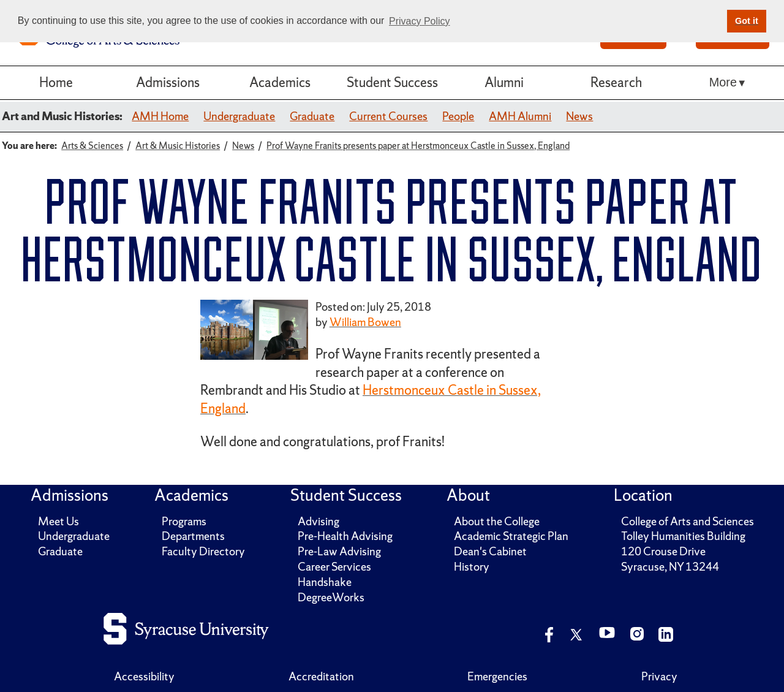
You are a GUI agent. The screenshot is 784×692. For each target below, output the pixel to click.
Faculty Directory (203, 551)
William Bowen (365, 322)
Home (56, 82)
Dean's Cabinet (490, 551)
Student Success (392, 82)
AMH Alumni (520, 116)
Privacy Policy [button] (420, 21)
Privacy (659, 676)
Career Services (334, 567)
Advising (318, 521)
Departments (193, 536)
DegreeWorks (331, 597)
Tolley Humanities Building (683, 536)
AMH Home (160, 116)
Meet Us (58, 521)
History (472, 567)
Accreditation (321, 676)
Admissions (168, 82)
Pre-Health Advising (345, 536)
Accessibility (144, 676)
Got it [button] (747, 21)
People (458, 116)
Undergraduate (239, 116)
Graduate (312, 116)
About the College (497, 521)
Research (616, 82)
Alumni (504, 82)
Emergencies (497, 676)
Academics (280, 82)
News (579, 116)
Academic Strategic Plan (511, 536)
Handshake (325, 582)
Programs (184, 521)
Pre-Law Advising (339, 551)
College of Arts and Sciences (688, 521)
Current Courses (388, 116)
